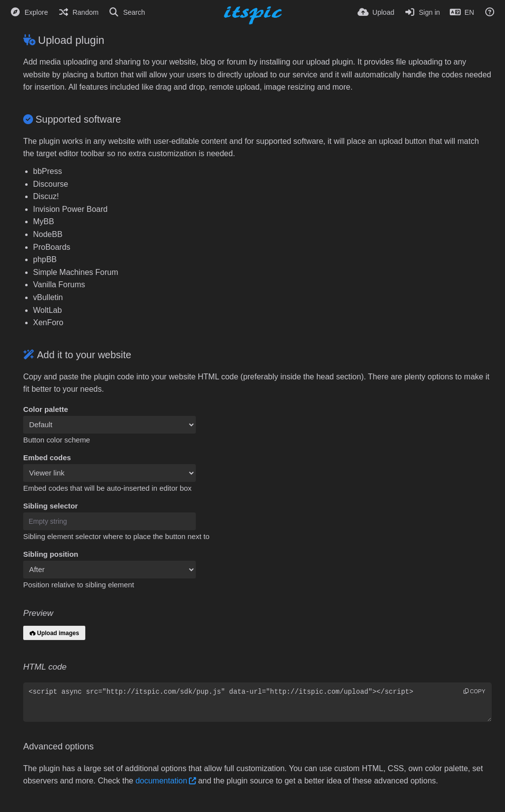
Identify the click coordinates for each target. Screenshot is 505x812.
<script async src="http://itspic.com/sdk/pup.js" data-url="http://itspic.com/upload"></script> (257, 702)
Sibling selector (51, 506)
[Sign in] (422, 12)
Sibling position (51, 554)
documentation (162, 781)
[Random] (78, 12)
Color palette (46, 409)
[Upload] (376, 12)
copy (474, 691)
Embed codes (47, 458)
